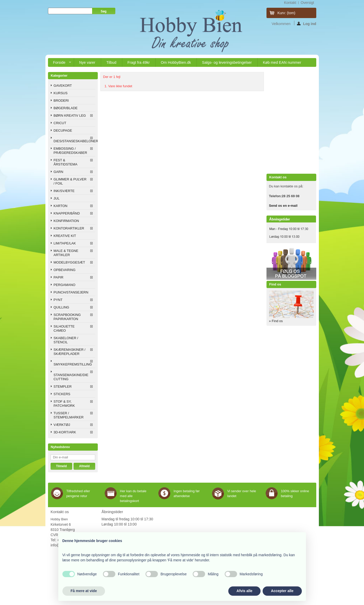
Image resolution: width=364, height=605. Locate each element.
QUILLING (62, 307)
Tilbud (111, 62)
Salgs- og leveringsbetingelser (227, 62)
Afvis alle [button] (244, 591)
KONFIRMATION (66, 221)
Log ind (307, 23)
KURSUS (61, 93)
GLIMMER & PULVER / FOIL (70, 181)
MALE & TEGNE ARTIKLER (66, 253)
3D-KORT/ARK (65, 432)
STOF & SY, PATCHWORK (64, 404)
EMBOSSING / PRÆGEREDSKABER (70, 151)
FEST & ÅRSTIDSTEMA (66, 162)
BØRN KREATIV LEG (70, 116)
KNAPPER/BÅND (67, 213)
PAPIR (59, 277)
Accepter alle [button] (282, 591)
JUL (57, 198)
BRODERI (61, 101)
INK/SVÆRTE (64, 191)
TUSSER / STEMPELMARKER (69, 415)
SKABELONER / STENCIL (66, 340)
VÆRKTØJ (62, 425)
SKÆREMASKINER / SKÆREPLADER (70, 352)
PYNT (58, 300)
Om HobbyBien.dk (176, 62)
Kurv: (286, 13)
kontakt (290, 3)
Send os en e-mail (283, 206)
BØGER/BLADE (66, 108)
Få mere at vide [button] (84, 591)
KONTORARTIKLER (69, 228)
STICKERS (62, 394)
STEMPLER (63, 387)
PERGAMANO (65, 285)
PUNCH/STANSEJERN (71, 292)
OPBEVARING (65, 270)
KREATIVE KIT (65, 236)
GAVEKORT (63, 86)
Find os (275, 284)
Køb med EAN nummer (282, 62)
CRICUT (60, 123)
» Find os (276, 321)
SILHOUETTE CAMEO (64, 328)
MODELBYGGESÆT (69, 262)
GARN (59, 172)
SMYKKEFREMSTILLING (73, 364)
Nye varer (87, 62)
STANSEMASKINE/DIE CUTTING (71, 377)
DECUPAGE (63, 130)
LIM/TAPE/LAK (65, 243)
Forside (60, 64)
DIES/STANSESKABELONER (74, 141)
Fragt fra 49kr (139, 62)
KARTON (61, 206)
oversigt (307, 3)
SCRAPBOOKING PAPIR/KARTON (67, 317)
